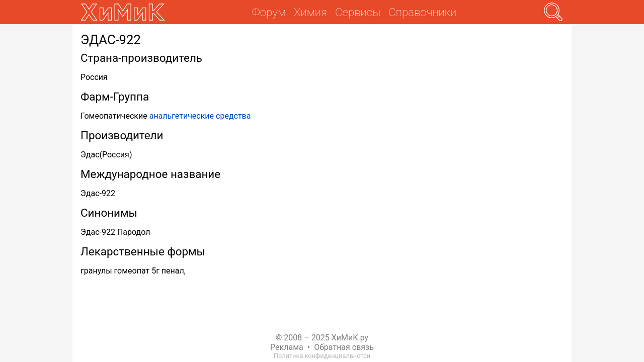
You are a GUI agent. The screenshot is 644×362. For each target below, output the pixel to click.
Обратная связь (344, 347)
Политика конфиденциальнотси (322, 356)
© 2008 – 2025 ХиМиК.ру (322, 338)
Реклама (287, 347)
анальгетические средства (200, 116)
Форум (269, 12)
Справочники (422, 12)
